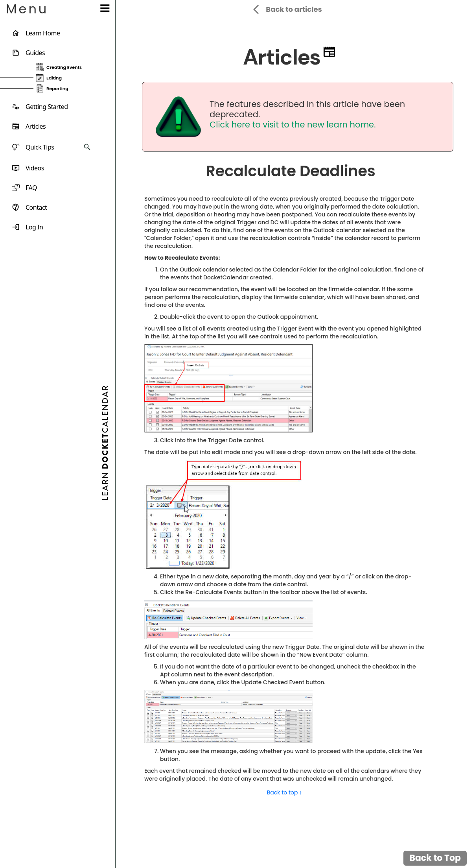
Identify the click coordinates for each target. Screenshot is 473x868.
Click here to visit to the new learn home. (293, 125)
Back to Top (435, 858)
